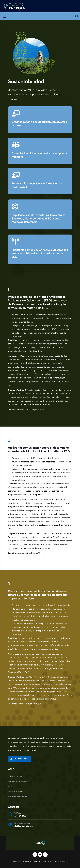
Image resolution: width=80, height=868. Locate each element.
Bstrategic (65, 861)
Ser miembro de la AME (19, 781)
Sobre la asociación (17, 776)
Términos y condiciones (18, 797)
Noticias (11, 786)
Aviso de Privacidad (17, 792)
